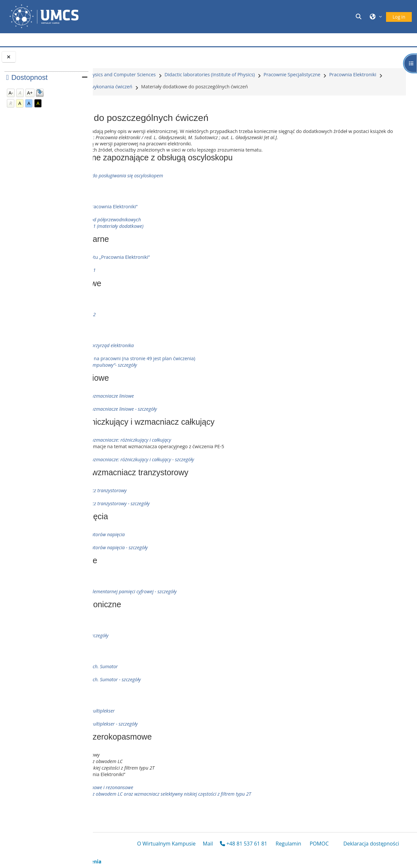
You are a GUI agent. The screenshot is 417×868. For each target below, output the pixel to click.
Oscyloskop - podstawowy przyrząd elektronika (178, 361)
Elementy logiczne (148, 594)
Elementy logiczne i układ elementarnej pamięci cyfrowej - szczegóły (200, 607)
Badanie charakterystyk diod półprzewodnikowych (182, 235)
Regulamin (300, 854)
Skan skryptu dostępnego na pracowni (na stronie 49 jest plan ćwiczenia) (209, 374)
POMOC (331, 854)
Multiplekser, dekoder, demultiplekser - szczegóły (180, 740)
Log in (399, 17)
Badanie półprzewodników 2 (159, 330)
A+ (30, 93)
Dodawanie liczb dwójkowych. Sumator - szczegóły (182, 695)
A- (11, 93)
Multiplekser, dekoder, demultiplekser (169, 727)
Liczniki (137, 638)
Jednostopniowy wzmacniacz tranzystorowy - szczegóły (186, 519)
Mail (237, 854)
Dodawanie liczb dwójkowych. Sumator (170, 682)
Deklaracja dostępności (368, 854)
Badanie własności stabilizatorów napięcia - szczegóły (185, 563)
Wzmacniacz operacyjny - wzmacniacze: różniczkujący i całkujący (197, 456)
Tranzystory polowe (151, 317)
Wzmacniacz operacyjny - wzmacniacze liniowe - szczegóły (190, 425)
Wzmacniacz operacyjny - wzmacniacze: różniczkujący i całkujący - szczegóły (208, 475)
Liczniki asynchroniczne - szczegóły (166, 651)
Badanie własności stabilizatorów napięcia (174, 550)
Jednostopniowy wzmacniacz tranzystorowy (175, 506)
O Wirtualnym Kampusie (196, 854)
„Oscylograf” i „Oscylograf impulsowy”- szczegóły (180, 381)
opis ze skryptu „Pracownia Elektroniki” (180, 222)
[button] (360, 16)
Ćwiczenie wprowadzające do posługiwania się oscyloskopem (194, 191)
